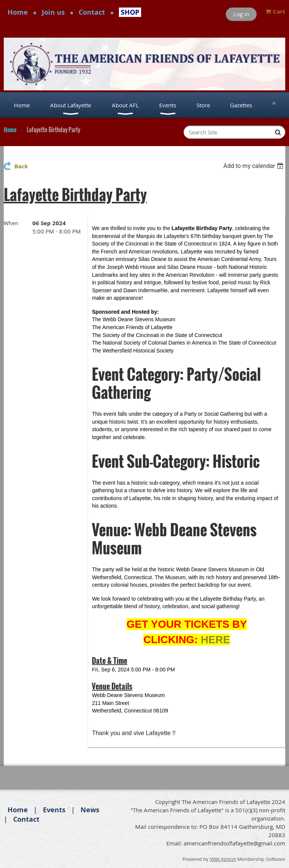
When (11, 223)
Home (18, 12)
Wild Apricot (223, 859)
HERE (216, 640)
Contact (92, 12)
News (90, 810)
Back (21, 166)
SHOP (130, 12)
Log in (241, 14)
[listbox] (254, 166)
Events (54, 810)
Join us (53, 12)
